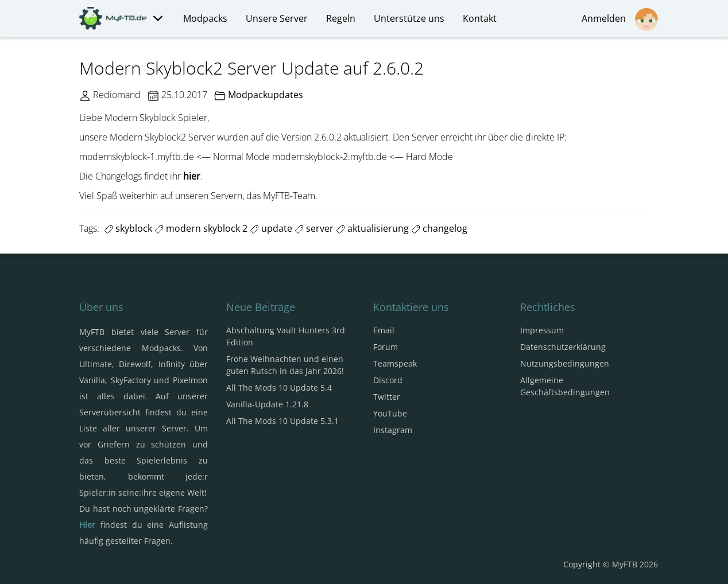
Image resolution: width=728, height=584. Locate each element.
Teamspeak (395, 363)
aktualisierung (372, 228)
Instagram (393, 430)
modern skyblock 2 (201, 228)
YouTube (390, 413)
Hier (87, 525)
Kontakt (480, 18)
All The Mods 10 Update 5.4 (279, 388)
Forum (386, 347)
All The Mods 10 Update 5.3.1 (282, 421)
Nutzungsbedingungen (565, 363)
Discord (388, 380)
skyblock (128, 228)
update (271, 228)
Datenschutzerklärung (563, 347)
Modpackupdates (266, 95)
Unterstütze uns (409, 18)
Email (384, 330)
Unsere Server (277, 18)
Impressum (542, 330)
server (314, 228)
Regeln (341, 18)
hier (192, 176)
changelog (439, 228)
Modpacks (205, 18)
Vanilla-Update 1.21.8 (267, 404)
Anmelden (620, 20)
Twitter (387, 397)
